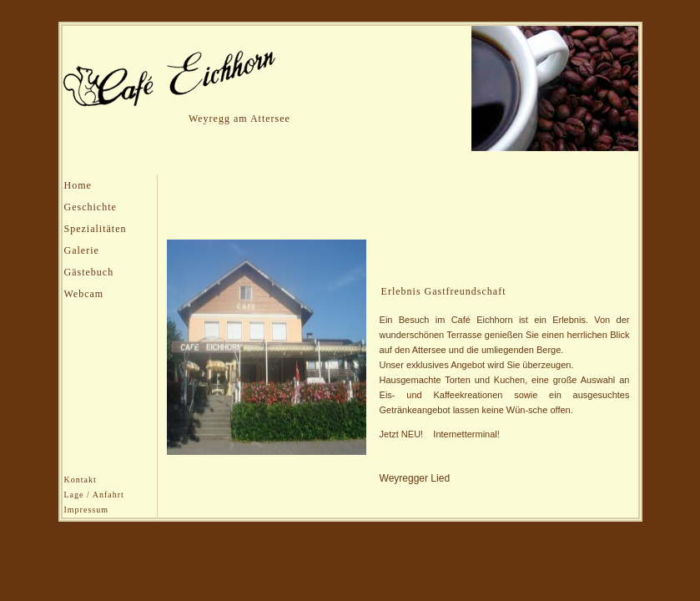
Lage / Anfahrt (94, 495)
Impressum (86, 510)
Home (78, 185)
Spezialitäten (96, 229)
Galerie (82, 250)
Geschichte (91, 207)
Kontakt (81, 480)
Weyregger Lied (415, 478)
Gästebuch (89, 272)
